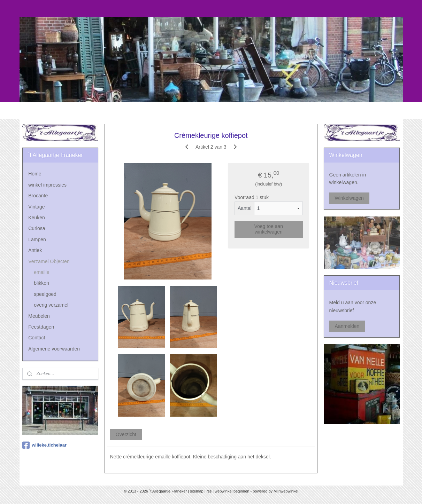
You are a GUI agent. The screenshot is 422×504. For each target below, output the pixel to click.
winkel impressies (47, 185)
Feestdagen (41, 327)
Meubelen (39, 316)
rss (209, 491)
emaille (41, 272)
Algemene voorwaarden (54, 349)
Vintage (36, 207)
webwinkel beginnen (232, 491)
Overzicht (126, 434)
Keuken (36, 218)
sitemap (197, 491)
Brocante (38, 196)
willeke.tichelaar (44, 445)
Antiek (35, 250)
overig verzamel (51, 305)
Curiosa (37, 228)
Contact (37, 338)
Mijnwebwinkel (286, 491)
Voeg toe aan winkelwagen (269, 229)
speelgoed (45, 294)
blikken (41, 283)
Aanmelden (347, 326)
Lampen (37, 239)
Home (35, 174)
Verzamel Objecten (49, 261)
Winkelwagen (349, 198)
